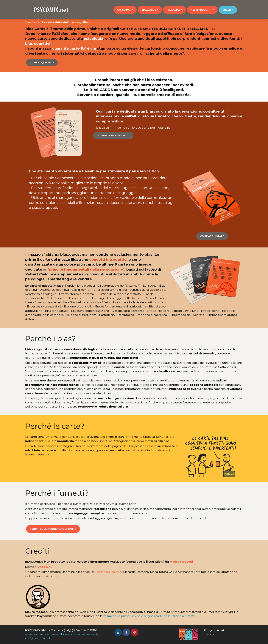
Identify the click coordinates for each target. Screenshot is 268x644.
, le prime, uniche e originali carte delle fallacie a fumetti (149, 616)
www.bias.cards (88, 634)
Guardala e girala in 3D (113, 136)
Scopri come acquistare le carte (53, 529)
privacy (209, 634)
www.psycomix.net (38, 634)
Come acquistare (42, 63)
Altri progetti (201, 10)
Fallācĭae (173, 10)
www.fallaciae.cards (64, 634)
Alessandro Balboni (108, 572)
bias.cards (149, 10)
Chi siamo (124, 10)
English (228, 10)
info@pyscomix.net (38, 638)
